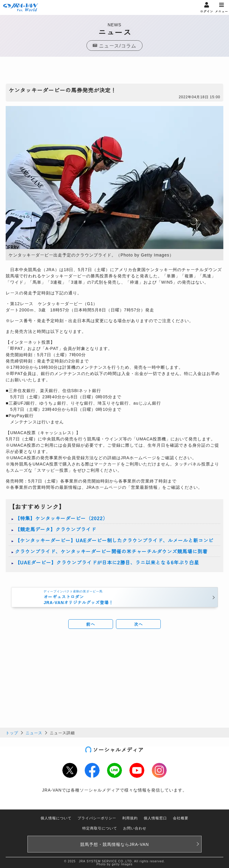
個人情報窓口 (155, 818)
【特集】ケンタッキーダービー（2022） (61, 518)
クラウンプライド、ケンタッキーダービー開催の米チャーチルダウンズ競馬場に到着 (111, 551)
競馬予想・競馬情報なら (115, 844)
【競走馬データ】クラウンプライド (55, 529)
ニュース (34, 733)
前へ (91, 624)
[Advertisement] (114, 72)
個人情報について (56, 818)
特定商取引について (100, 828)
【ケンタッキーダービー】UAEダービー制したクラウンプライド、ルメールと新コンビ (114, 540)
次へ (138, 624)
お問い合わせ (135, 828)
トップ (12, 733)
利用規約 (130, 818)
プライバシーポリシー (97, 818)
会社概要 (181, 818)
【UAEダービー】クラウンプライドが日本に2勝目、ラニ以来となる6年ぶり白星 (107, 562)
